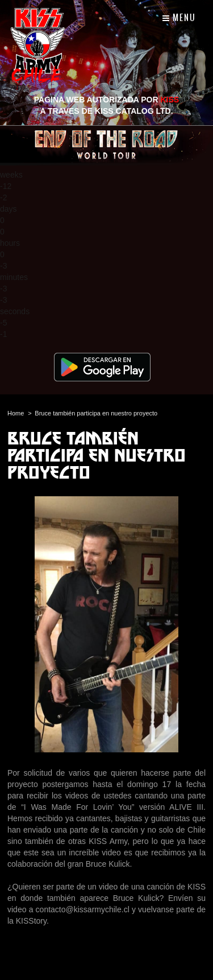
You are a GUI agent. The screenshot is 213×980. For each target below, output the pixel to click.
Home (16, 413)
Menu (179, 18)
